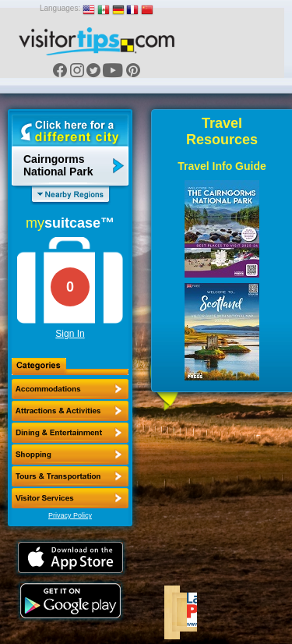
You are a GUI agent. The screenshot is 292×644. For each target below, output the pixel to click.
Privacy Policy (70, 515)
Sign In (70, 334)
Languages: (60, 8)
